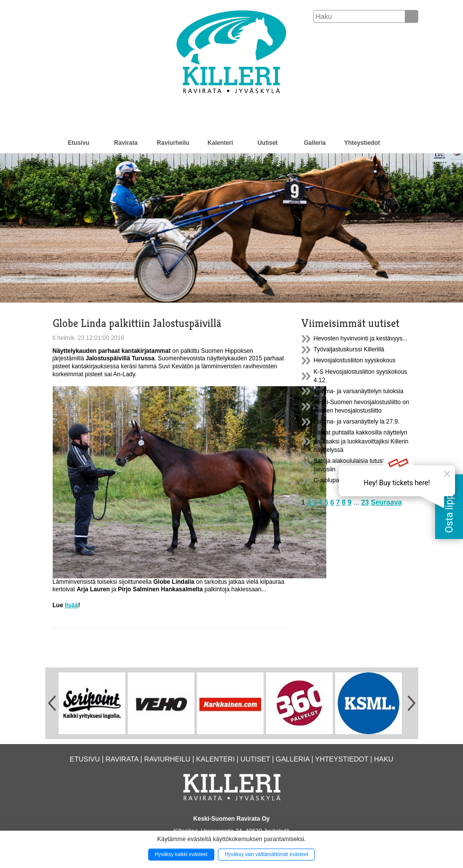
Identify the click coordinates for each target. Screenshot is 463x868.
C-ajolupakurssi (334, 480)
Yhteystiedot (362, 143)
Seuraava (386, 502)
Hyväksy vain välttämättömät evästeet (267, 854)
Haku (384, 759)
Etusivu (78, 143)
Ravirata (126, 143)
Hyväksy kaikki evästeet (181, 854)
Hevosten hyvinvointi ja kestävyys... (361, 338)
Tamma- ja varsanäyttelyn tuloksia (359, 391)
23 (365, 502)
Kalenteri (220, 143)
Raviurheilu (173, 143)
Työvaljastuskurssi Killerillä (349, 349)
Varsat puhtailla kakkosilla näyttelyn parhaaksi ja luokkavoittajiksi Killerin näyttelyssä (361, 441)
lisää (71, 605)
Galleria (315, 143)
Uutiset (268, 143)
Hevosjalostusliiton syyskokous (355, 360)
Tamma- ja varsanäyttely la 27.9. (357, 422)
